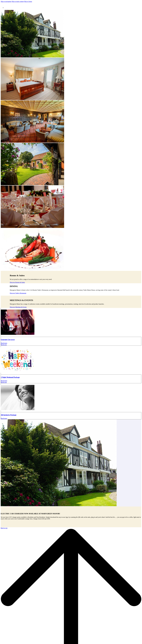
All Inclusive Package (9, 415)
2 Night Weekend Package (10, 377)
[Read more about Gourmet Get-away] (71, 322)
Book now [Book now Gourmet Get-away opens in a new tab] (4, 345)
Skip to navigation (6, 1)
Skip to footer (28, 1)
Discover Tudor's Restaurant (18, 293)
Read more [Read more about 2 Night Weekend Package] (4, 381)
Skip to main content (18, 1)
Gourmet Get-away (8, 340)
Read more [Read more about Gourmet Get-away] (4, 343)
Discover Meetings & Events (18, 307)
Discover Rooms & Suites (17, 282)
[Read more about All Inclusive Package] (71, 398)
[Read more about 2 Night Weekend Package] (71, 360)
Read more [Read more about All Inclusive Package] (4, 418)
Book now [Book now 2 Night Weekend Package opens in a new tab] (4, 382)
